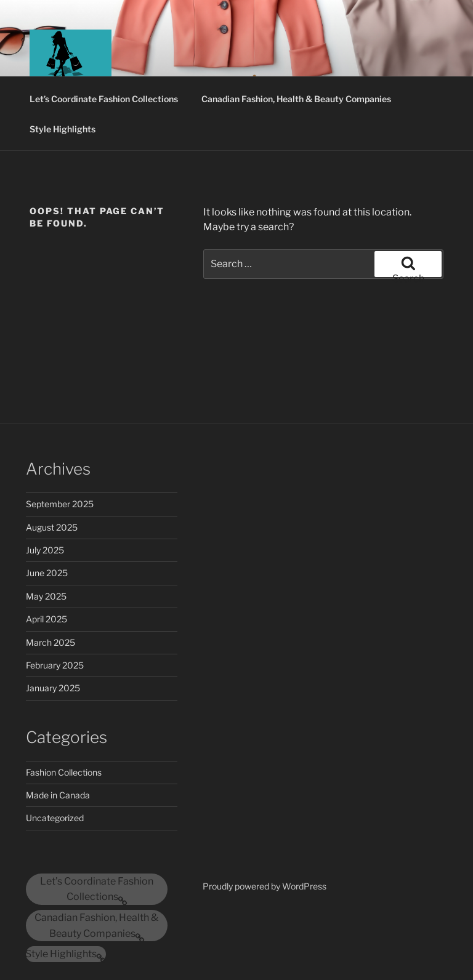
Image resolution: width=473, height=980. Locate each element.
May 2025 (46, 596)
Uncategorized (55, 818)
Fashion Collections (64, 772)
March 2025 (51, 642)
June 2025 (47, 573)
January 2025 (53, 688)
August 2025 (52, 527)
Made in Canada (58, 795)
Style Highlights (63, 129)
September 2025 (60, 504)
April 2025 (46, 619)
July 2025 (45, 550)
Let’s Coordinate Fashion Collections (104, 99)
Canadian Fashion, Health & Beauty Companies (296, 99)
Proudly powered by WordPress (265, 886)
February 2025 (55, 665)
